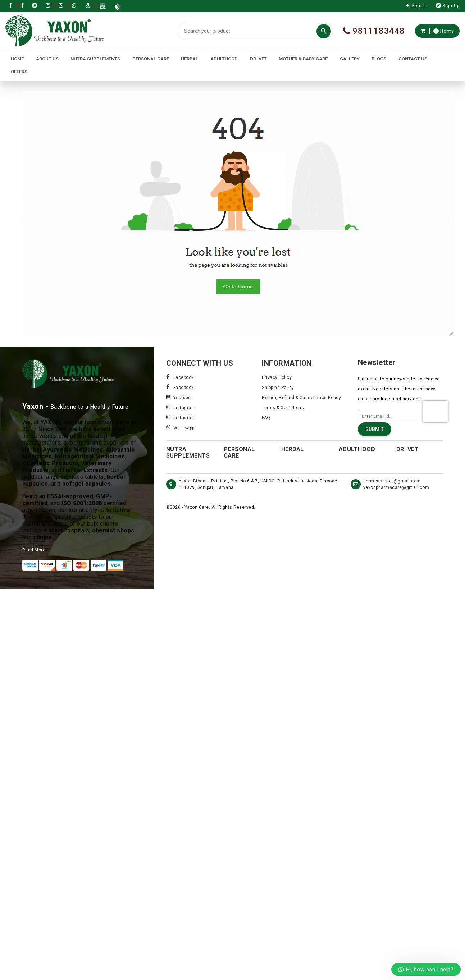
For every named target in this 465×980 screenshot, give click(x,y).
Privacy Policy (277, 377)
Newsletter (377, 362)
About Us (47, 59)
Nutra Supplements (95, 59)
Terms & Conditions (283, 408)
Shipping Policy (278, 388)
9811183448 (374, 31)
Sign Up (448, 6)
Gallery (350, 59)
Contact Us (413, 59)
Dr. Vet (258, 59)
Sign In (417, 6)
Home (17, 59)
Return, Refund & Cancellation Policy (301, 398)
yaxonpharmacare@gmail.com (396, 487)
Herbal (190, 59)
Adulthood (224, 59)
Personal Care (151, 59)
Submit (375, 429)
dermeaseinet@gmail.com (392, 481)
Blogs (379, 59)
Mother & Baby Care (303, 59)
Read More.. (35, 550)
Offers (19, 72)
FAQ (266, 418)
